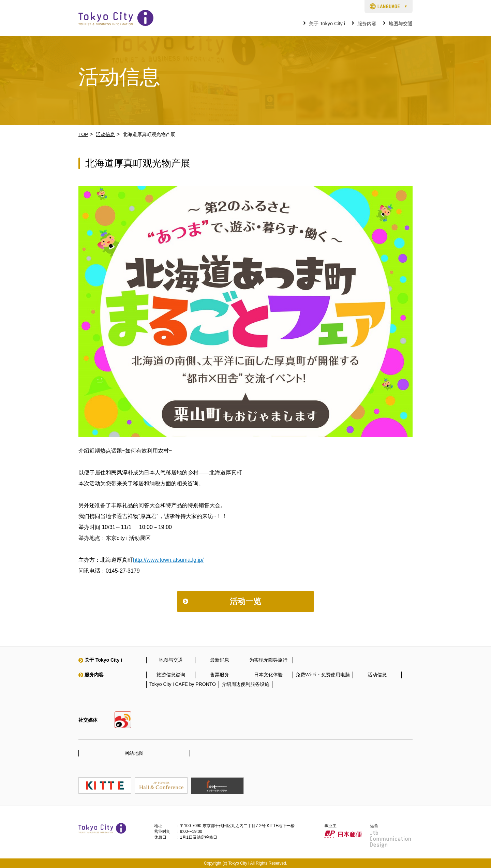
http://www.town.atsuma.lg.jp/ (168, 560)
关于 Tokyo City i (327, 24)
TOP (83, 134)
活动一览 (245, 601)
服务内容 (367, 24)
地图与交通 (401, 24)
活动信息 (105, 134)
